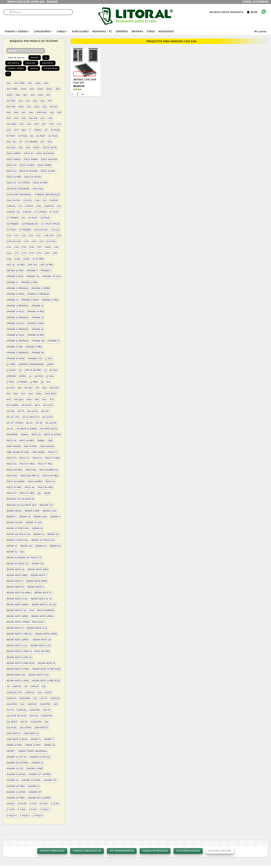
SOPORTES (122, 31)
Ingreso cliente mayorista (226, 12)
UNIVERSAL (48, 63)
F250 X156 (77, 89)
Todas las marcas (16, 58)
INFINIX (34, 68)
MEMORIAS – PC (102, 31)
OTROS (151, 31)
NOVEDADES (166, 31)
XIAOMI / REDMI (16, 68)
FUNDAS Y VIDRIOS (17, 31)
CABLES (62, 31)
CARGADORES (43, 31)
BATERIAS (137, 31)
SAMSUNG (31, 63)
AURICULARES (80, 31)
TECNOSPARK (51, 68)
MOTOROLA (13, 63)
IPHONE (35, 58)
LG (46, 58)
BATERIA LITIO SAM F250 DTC (85, 81)
